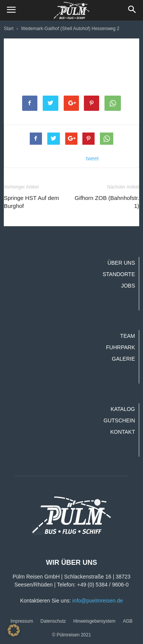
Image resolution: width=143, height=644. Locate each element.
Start (9, 29)
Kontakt (123, 432)
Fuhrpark (121, 347)
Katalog (123, 409)
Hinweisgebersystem (94, 621)
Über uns (121, 263)
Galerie (123, 359)
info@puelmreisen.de (98, 601)
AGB (128, 621)
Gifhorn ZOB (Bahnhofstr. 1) (107, 202)
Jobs (128, 286)
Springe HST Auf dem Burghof (31, 202)
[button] (132, 10)
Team (128, 336)
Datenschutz (53, 621)
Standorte (119, 274)
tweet (92, 158)
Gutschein (119, 420)
